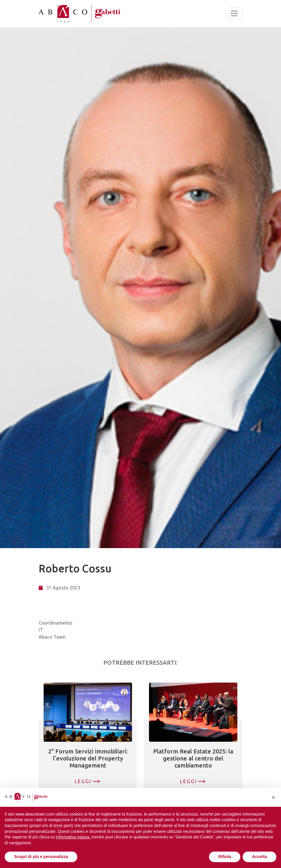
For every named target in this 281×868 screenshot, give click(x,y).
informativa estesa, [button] (74, 837)
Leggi (83, 781)
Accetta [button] (259, 857)
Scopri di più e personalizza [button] (41, 857)
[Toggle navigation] (234, 13)
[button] (273, 797)
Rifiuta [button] (225, 857)
